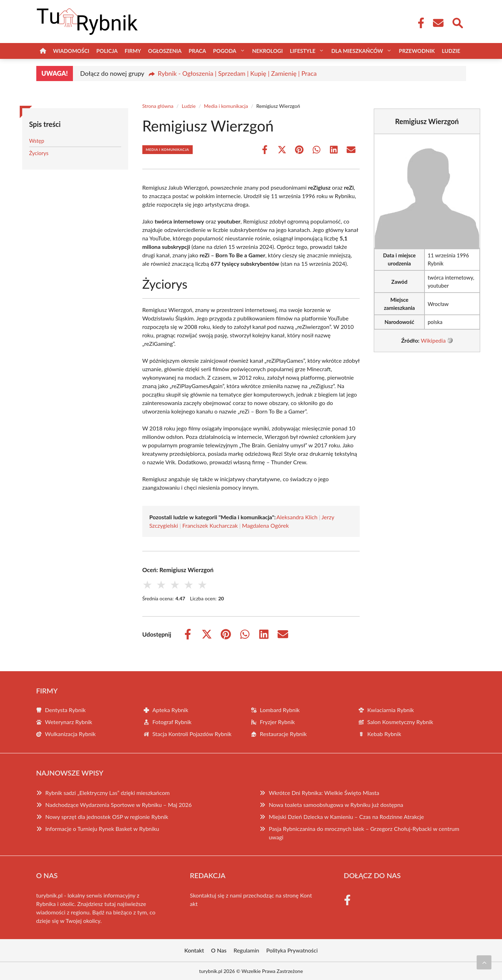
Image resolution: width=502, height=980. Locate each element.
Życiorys (39, 153)
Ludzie (451, 51)
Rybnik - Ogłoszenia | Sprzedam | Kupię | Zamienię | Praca (237, 73)
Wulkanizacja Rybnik (70, 734)
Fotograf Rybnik (172, 722)
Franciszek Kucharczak (210, 525)
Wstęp (37, 141)
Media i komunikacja (226, 106)
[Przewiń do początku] (484, 962)
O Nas (219, 950)
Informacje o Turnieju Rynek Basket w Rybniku (102, 829)
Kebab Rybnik (384, 734)
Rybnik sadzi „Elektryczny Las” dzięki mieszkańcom (108, 793)
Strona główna (158, 106)
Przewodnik (417, 51)
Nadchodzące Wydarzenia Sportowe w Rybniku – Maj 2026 (119, 805)
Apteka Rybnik (171, 710)
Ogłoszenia (165, 51)
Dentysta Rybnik (66, 710)
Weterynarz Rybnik (69, 722)
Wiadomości (71, 51)
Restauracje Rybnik (283, 734)
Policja (107, 51)
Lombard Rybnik (280, 710)
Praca (197, 51)
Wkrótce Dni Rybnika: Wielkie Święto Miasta (324, 793)
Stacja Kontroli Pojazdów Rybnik (192, 734)
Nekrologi (268, 51)
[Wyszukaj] (457, 22)
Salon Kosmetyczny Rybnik (400, 722)
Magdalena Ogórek (265, 525)
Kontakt (194, 950)
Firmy (133, 51)
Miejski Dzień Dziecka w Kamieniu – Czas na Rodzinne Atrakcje (346, 817)
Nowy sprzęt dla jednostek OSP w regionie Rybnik (107, 817)
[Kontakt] (438, 23)
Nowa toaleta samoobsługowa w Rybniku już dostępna (336, 805)
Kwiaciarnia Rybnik (391, 710)
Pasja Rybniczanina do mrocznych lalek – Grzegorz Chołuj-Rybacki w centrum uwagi (364, 833)
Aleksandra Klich (297, 517)
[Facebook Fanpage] (419, 23)
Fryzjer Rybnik (277, 722)
